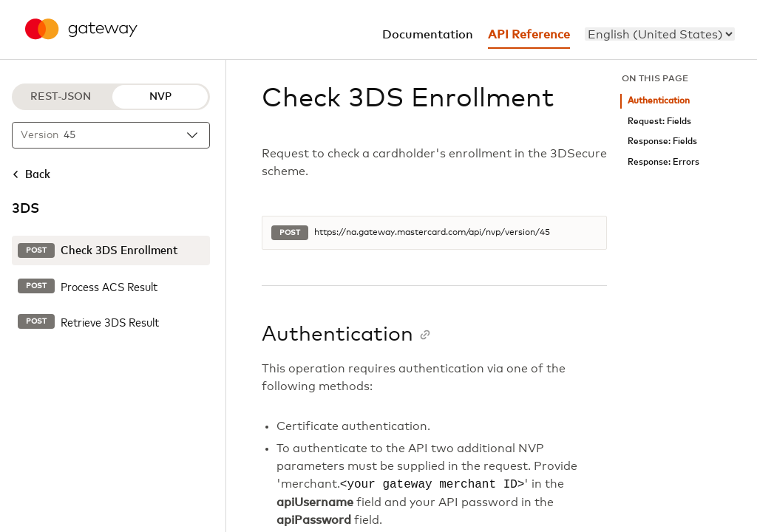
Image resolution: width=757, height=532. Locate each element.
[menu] (660, 34)
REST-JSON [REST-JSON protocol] (61, 97)
